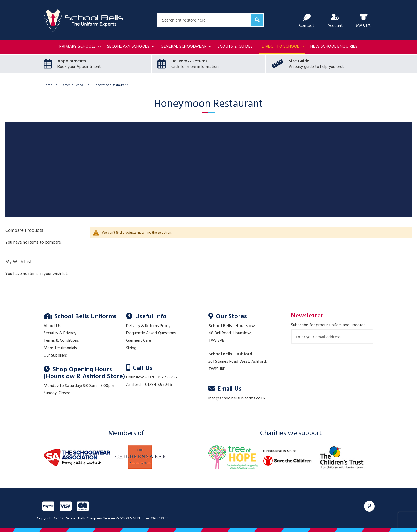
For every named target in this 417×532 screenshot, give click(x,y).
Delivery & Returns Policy (148, 326)
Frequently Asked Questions (151, 333)
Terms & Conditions (61, 341)
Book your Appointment (79, 67)
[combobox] (211, 20)
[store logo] (84, 21)
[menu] (208, 47)
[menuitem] (79, 47)
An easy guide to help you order (317, 67)
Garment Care (139, 341)
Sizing (131, 348)
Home (48, 85)
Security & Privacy (60, 333)
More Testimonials (60, 348)
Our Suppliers (55, 356)
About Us (52, 326)
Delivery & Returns (189, 61)
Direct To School (73, 85)
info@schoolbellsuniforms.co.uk (237, 398)
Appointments (72, 61)
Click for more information (195, 67)
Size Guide (299, 61)
